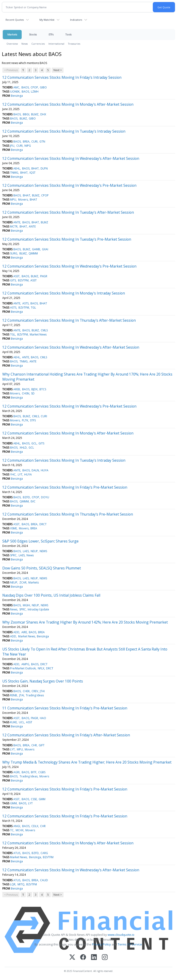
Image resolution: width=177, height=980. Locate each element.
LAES (26, 551)
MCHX (20, 830)
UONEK (15, 92)
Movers (23, 200)
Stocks (33, 34)
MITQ (21, 884)
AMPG (25, 664)
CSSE (34, 799)
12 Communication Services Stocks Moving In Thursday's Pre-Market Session (68, 514)
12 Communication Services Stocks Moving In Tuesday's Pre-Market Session (67, 239)
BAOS (25, 87)
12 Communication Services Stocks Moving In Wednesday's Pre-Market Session (69, 185)
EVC (33, 501)
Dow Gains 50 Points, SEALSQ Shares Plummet (42, 568)
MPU (13, 200)
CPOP (34, 87)
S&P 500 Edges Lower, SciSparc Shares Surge (40, 541)
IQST (32, 173)
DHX (43, 114)
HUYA (45, 470)
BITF (34, 772)
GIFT (42, 745)
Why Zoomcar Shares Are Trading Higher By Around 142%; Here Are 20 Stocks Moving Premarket (85, 622)
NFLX (41, 668)
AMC (16, 87)
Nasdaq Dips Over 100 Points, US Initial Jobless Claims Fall (51, 595)
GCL (34, 443)
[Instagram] (105, 958)
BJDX (34, 389)
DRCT (43, 524)
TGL (33, 308)
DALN (35, 470)
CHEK (26, 691)
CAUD (44, 880)
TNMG (14, 173)
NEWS (43, 551)
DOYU (45, 497)
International (56, 44)
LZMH (35, 92)
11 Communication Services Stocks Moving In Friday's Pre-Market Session (65, 708)
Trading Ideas (35, 695)
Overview (12, 44)
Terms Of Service (130, 944)
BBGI (26, 114)
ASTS (25, 303)
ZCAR (23, 582)
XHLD (23, 448)
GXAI (45, 249)
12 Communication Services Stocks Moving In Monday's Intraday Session (64, 293)
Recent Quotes (15, 20)
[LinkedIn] (94, 958)
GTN (42, 141)
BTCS (43, 389)
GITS (13, 280)
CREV (35, 691)
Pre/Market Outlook (23, 668)
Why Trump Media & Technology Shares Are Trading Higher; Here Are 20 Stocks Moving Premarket (87, 762)
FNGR (44, 276)
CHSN (26, 393)
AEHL (17, 168)
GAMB (36, 249)
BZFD (26, 497)
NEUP (34, 551)
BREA (26, 141)
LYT (20, 474)
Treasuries (74, 44)
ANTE (17, 222)
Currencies (38, 44)
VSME (13, 528)
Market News (38, 334)
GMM (42, 799)
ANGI (17, 826)
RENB (14, 695)
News (25, 44)
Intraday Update (38, 609)
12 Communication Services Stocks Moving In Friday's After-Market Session (66, 735)
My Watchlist (47, 20)
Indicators (76, 20)
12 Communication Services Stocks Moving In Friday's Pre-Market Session (65, 487)
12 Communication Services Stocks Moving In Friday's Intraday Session (62, 77)
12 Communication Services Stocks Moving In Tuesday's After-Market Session (68, 212)
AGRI (16, 772)
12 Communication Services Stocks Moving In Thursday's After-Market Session (69, 320)
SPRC (13, 555)
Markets (12, 34)
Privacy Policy (101, 944)
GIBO (43, 87)
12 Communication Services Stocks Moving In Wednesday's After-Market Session (71, 158)
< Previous (11, 70)
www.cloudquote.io (121, 935)
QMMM (33, 253)
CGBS (42, 772)
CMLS (44, 330)
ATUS (17, 853)
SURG (14, 253)
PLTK (25, 420)
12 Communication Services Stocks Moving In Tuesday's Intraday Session (64, 131)
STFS (33, 420)
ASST (16, 276)
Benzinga (17, 96)
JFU (12, 146)
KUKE (13, 722)
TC (12, 830)
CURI (34, 141)
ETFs (51, 34)
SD (33, 393)
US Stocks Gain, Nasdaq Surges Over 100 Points (43, 681)
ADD (16, 632)
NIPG (28, 146)
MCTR (14, 226)
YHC (13, 474)
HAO (43, 718)
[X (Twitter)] (72, 958)
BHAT (35, 168)
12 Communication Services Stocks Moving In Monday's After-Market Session (68, 104)
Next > (58, 70)
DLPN (44, 168)
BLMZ (35, 114)
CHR (34, 745)
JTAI (42, 691)
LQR (13, 884)
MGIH (26, 605)
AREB (17, 389)
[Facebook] (83, 958)
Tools (68, 34)
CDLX (35, 826)
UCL (22, 722)
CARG (44, 853)
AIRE (24, 632)
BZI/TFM (23, 280)
